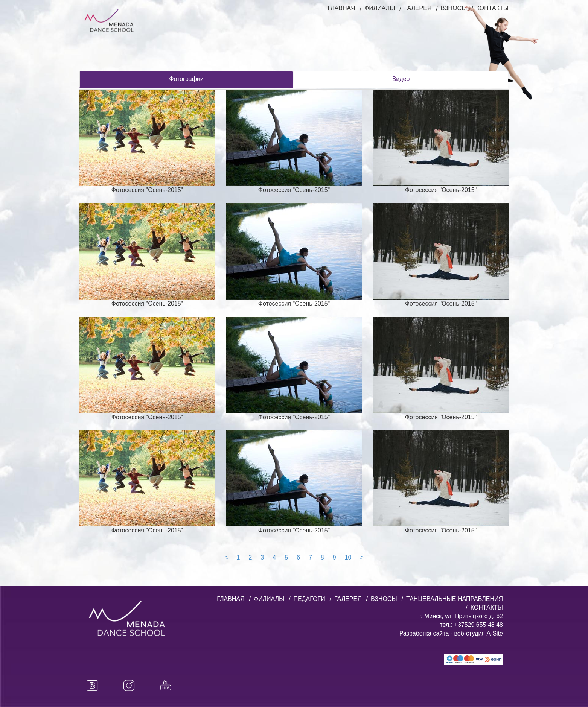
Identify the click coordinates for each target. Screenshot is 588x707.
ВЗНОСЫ (384, 599)
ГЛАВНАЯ (341, 8)
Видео (401, 79)
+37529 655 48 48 (478, 625)
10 (348, 557)
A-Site (495, 633)
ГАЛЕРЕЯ (418, 8)
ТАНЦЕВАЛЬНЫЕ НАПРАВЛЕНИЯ (455, 599)
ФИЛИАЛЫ (380, 8)
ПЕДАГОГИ (309, 599)
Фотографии (186, 79)
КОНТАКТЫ (487, 607)
